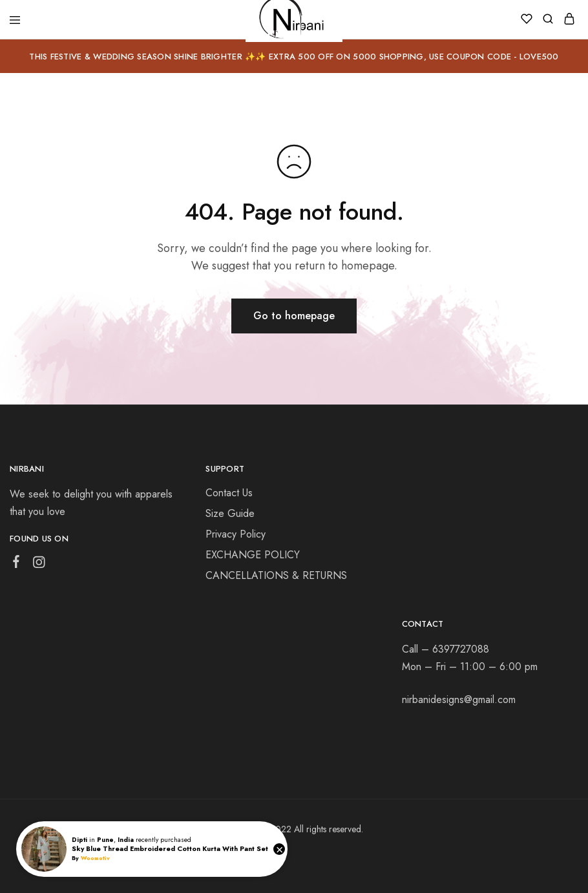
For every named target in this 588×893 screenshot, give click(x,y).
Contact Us (229, 493)
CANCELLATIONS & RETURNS (276, 575)
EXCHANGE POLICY (253, 555)
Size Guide (230, 513)
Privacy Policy (236, 534)
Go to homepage (294, 316)
